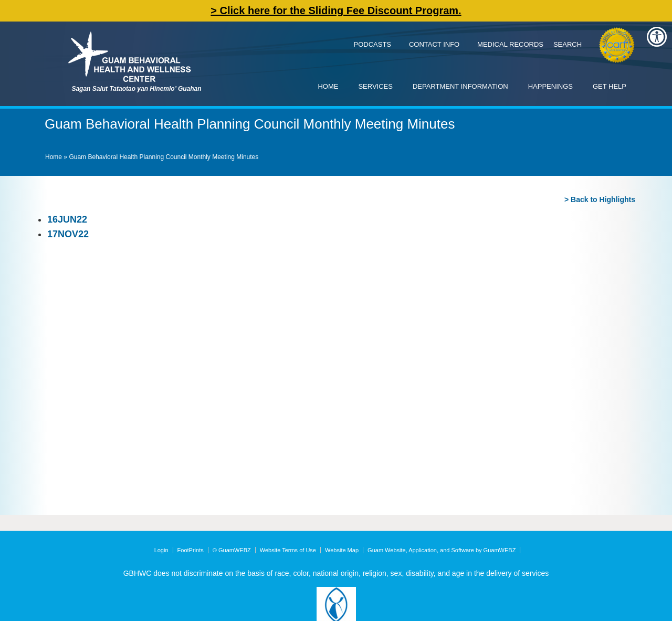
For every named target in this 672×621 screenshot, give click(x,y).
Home (328, 86)
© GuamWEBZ (232, 550)
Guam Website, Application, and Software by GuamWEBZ (442, 550)
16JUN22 (67, 219)
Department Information (460, 86)
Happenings (550, 86)
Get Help (610, 86)
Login (161, 550)
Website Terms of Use (288, 550)
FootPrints (191, 550)
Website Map (342, 550)
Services (375, 86)
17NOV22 (68, 234)
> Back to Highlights (600, 199)
